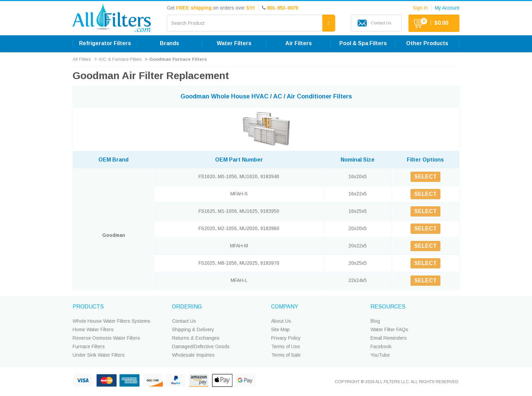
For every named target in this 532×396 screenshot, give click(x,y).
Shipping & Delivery (193, 329)
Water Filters (234, 43)
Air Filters (299, 43)
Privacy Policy (286, 338)
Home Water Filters (93, 329)
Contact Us (184, 321)
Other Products (427, 43)
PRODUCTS (88, 307)
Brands (169, 43)
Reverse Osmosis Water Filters (106, 338)
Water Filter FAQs (389, 329)
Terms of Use (286, 346)
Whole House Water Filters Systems (111, 321)
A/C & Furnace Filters (120, 59)
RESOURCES (388, 307)
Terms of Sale (286, 355)
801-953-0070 (283, 8)
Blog (375, 321)
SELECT (425, 177)
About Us (281, 321)
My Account (447, 8)
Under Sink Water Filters (99, 355)
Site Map (280, 329)
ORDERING (187, 307)
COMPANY (285, 307)
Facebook (381, 346)
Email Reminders (389, 338)
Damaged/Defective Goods (201, 346)
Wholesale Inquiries (193, 355)
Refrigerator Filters (105, 43)
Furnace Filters (89, 346)
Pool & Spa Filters (363, 43)
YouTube (380, 355)
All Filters (82, 59)
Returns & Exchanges (196, 338)
